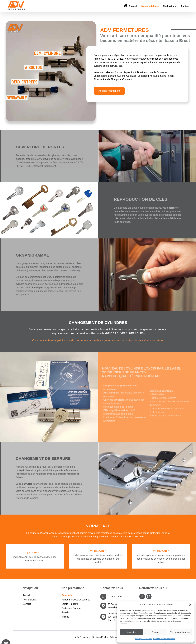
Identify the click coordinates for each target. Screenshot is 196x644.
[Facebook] (142, 596)
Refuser (156, 632)
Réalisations (29, 600)
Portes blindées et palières (76, 600)
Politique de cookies (144, 639)
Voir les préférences (180, 632)
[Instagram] (149, 596)
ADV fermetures (83, 637)
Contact (27, 604)
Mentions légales (100, 637)
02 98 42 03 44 (115, 597)
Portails (66, 612)
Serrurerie (67, 595)
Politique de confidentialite (164, 639)
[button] (190, 605)
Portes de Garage (71, 608)
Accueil (27, 595)
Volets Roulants (70, 604)
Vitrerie (65, 617)
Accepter (131, 632)
